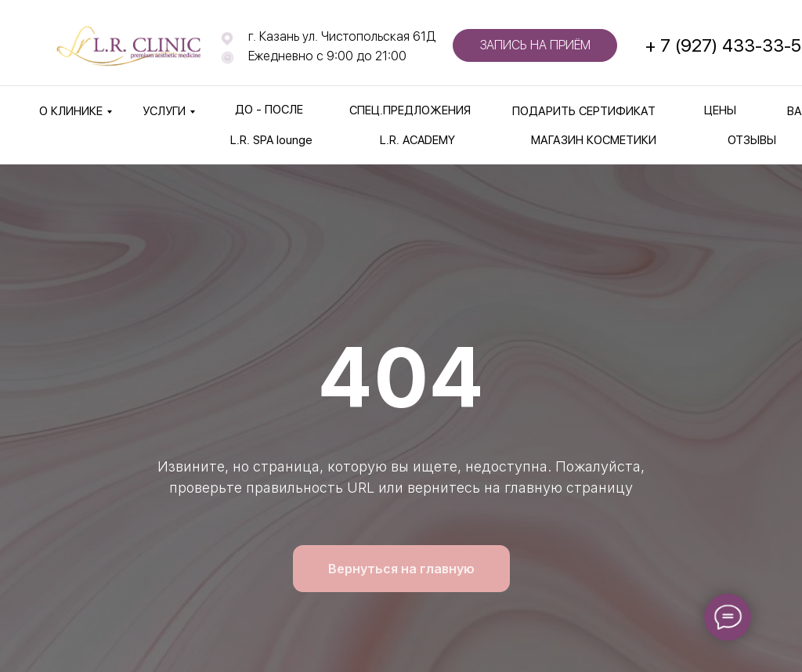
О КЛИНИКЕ (71, 111)
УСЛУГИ (164, 111)
